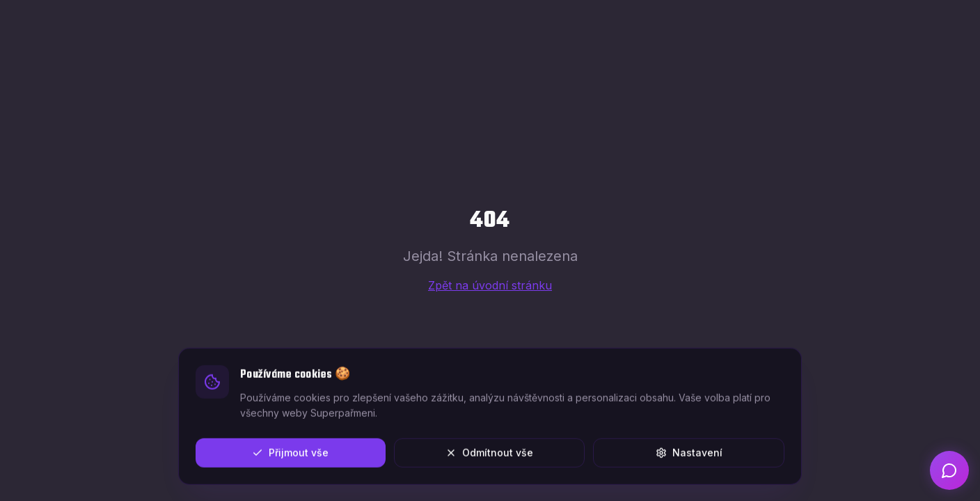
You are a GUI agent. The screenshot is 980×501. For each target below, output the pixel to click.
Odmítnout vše (489, 455)
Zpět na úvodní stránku (490, 285)
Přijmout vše (290, 455)
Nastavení (689, 455)
